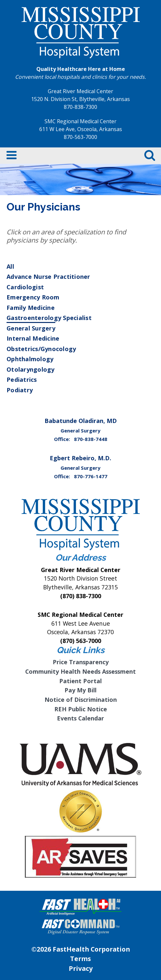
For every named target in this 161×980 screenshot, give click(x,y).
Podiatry (20, 390)
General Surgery (31, 328)
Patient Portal (80, 681)
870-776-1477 (91, 476)
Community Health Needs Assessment (80, 671)
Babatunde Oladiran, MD (81, 421)
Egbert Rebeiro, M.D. (80, 458)
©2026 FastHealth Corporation (81, 949)
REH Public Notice (81, 709)
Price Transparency (81, 662)
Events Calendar (80, 718)
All (10, 266)
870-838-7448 (91, 439)
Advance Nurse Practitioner (48, 277)
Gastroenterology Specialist (49, 318)
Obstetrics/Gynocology (41, 349)
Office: (63, 439)
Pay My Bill (80, 690)
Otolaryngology (31, 369)
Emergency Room (33, 297)
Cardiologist (25, 287)
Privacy (81, 968)
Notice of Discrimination (81, 700)
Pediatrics (22, 380)
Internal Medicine (33, 338)
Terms (80, 959)
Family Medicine (31, 308)
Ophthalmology (30, 359)
